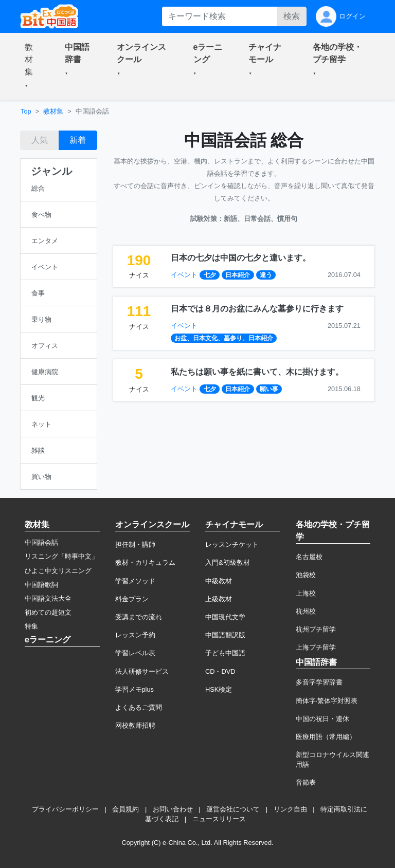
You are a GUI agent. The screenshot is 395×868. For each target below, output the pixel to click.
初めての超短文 (48, 612)
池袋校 (306, 575)
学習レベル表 (135, 653)
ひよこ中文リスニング (58, 571)
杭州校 (306, 611)
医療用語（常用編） (326, 737)
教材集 (53, 111)
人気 (40, 140)
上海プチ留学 (316, 647)
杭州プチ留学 (316, 629)
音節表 (306, 782)
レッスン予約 (135, 635)
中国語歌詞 (41, 585)
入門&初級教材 (228, 562)
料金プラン (132, 599)
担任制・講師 (135, 544)
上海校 (306, 593)
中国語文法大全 (48, 598)
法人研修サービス (142, 671)
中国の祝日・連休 (322, 719)
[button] (32, 66)
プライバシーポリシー (65, 809)
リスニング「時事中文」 (61, 556)
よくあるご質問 (139, 707)
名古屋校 (309, 557)
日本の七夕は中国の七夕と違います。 (241, 258)
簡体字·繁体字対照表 (327, 701)
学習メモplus (134, 689)
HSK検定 (219, 689)
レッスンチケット (232, 544)
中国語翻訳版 (225, 635)
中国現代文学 (225, 617)
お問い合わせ (173, 809)
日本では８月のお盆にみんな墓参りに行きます (257, 309)
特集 (31, 626)
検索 (292, 16)
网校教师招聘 (135, 725)
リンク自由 (290, 809)
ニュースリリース (219, 819)
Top (26, 111)
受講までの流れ (139, 617)
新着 (78, 140)
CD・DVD (220, 671)
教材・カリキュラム (145, 562)
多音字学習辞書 (319, 682)
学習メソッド (135, 581)
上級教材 (219, 599)
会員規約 (125, 809)
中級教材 (219, 581)
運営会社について (233, 809)
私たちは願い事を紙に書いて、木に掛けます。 (257, 372)
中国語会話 (41, 542)
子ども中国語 (225, 653)
